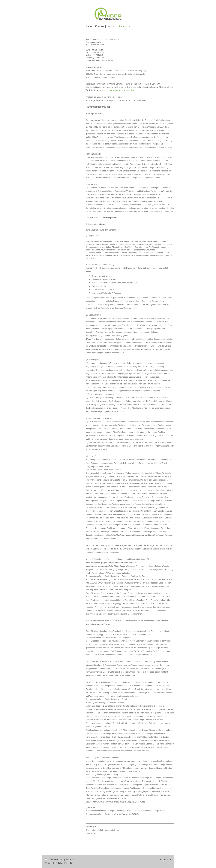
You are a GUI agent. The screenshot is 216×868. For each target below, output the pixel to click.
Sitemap (70, 860)
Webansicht (164, 860)
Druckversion (55, 860)
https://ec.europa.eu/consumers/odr (117, 90)
